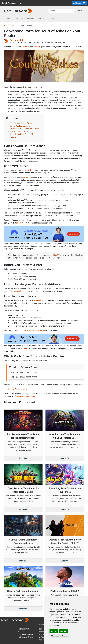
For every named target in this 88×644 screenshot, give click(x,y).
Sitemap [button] (54, 18)
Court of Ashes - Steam (17, 389)
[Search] (61, 11)
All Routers (43, 634)
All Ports (42, 637)
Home (7, 26)
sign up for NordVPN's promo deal (30, 330)
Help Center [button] (43, 18)
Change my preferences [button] (60, 636)
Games (15, 26)
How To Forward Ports (19, 131)
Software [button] (30, 18)
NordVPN (28, 177)
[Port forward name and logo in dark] (18, 11)
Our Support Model (26, 634)
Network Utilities (20, 291)
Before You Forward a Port (21, 126)
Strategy (37, 47)
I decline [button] (63, 631)
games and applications (26, 396)
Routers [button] (8, 18)
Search (80, 11)
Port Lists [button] (19, 18)
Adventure (25, 47)
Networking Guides (26, 637)
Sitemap (42, 624)
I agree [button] (54, 631)
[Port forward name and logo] (12, 3)
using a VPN (27, 170)
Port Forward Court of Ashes (21, 123)
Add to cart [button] (79, 3)
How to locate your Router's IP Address (26, 129)
